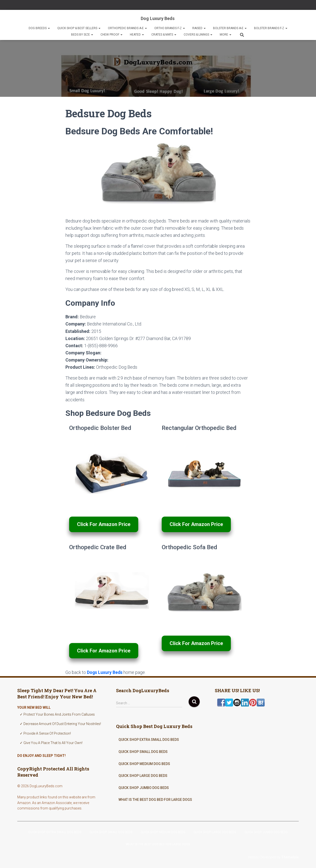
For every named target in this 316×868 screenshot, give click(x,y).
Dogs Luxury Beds (105, 672)
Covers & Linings (198, 35)
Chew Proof (111, 35)
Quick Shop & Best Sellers (79, 28)
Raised (199, 28)
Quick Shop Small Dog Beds (143, 752)
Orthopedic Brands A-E (127, 28)
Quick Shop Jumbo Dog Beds (144, 787)
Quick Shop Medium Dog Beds (144, 764)
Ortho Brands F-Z (170, 28)
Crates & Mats (164, 35)
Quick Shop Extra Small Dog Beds (149, 740)
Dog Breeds (39, 28)
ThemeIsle (290, 857)
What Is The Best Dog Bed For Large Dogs (155, 800)
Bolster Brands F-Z (271, 28)
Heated (137, 35)
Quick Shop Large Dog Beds (143, 776)
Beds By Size (82, 35)
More (226, 35)
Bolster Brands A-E (230, 28)
